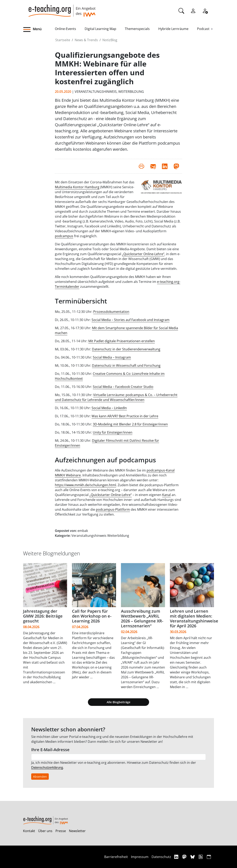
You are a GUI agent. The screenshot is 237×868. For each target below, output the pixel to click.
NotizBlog (110, 40)
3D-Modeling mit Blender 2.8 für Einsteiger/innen (130, 424)
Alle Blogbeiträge (118, 702)
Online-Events (65, 29)
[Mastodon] (185, 857)
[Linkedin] (177, 857)
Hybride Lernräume (173, 29)
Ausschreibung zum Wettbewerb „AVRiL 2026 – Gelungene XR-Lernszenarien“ (142, 618)
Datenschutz (161, 857)
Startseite (63, 40)
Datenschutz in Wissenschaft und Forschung (126, 365)
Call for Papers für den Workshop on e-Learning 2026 (92, 616)
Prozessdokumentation (111, 312)
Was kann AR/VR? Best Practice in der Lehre (125, 416)
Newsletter (77, 831)
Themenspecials (137, 29)
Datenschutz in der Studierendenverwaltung (126, 349)
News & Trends (86, 40)
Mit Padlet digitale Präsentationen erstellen (122, 341)
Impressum (140, 857)
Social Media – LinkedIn (109, 408)
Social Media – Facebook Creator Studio (123, 387)
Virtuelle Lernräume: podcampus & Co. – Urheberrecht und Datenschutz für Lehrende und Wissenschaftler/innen (116, 397)
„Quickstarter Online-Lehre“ (143, 254)
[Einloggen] (193, 10)
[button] (39, 30)
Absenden (40, 777)
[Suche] (181, 10)
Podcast (203, 29)
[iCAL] (209, 857)
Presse (61, 831)
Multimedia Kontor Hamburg (77, 187)
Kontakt (29, 831)
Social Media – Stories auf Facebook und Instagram (131, 320)
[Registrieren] (205, 10)
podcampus (64, 236)
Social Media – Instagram (112, 357)
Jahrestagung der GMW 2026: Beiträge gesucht (43, 616)
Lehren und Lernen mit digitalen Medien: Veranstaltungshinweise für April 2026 (194, 618)
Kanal (166, 495)
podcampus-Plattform (113, 509)
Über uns (45, 831)
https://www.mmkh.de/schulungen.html (85, 485)
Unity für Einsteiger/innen (113, 432)
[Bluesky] (193, 857)
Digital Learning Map (100, 29)
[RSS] (201, 857)
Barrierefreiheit (116, 857)
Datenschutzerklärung (47, 768)
